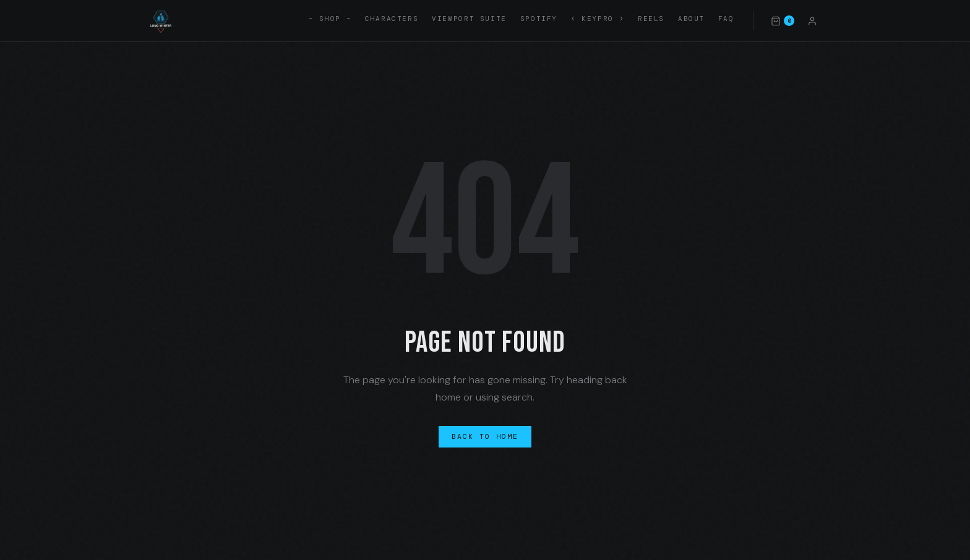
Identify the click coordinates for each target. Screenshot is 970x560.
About (691, 19)
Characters (392, 19)
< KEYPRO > (598, 19)
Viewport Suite (469, 19)
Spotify (539, 19)
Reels (651, 19)
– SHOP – (330, 19)
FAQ (726, 19)
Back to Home (485, 437)
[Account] (812, 20)
